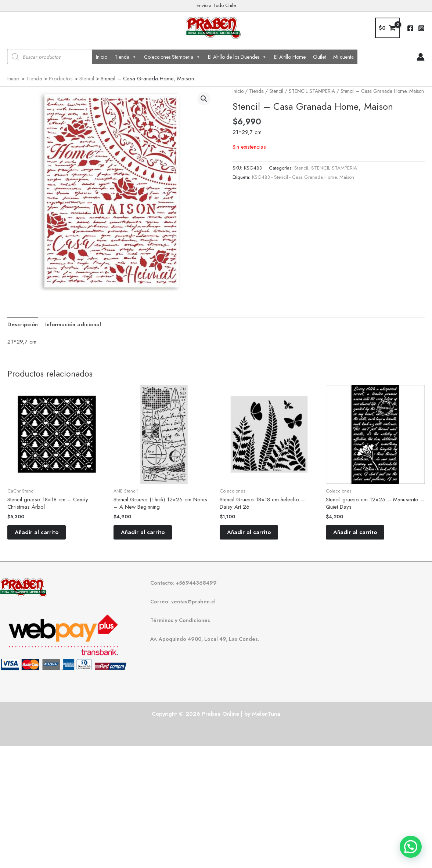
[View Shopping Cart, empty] (387, 28)
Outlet (319, 57)
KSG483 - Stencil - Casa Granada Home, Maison (303, 177)
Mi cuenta (343, 57)
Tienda (126, 57)
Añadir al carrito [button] (37, 532)
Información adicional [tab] (73, 324)
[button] (204, 99)
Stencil (276, 91)
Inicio (102, 57)
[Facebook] (410, 28)
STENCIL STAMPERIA (312, 91)
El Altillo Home (290, 57)
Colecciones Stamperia (172, 57)
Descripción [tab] (23, 324)
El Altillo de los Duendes (237, 57)
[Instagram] (421, 28)
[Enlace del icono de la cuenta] (421, 57)
